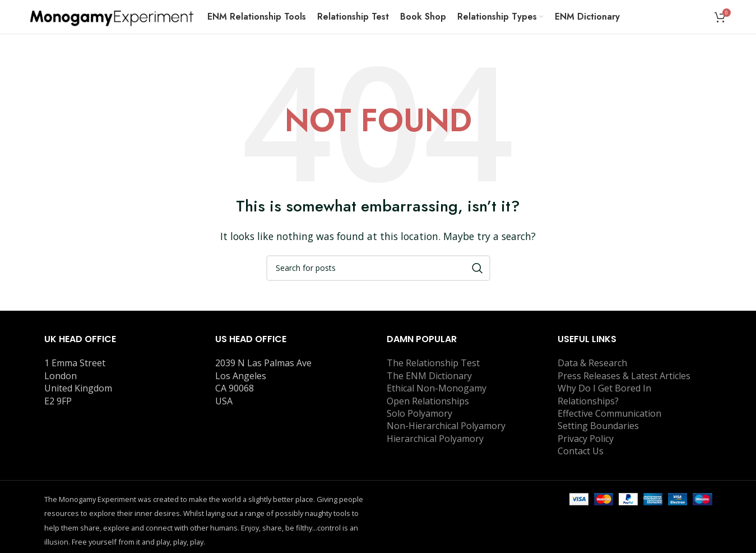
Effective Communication (609, 413)
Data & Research (592, 363)
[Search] (378, 268)
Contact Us (581, 451)
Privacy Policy (586, 439)
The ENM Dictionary (429, 376)
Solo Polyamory (419, 413)
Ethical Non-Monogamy (437, 388)
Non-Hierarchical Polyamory (446, 426)
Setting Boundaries (598, 426)
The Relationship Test (433, 363)
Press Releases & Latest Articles (624, 376)
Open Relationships (428, 401)
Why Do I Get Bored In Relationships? (604, 394)
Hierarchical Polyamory (435, 439)
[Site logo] (112, 16)
